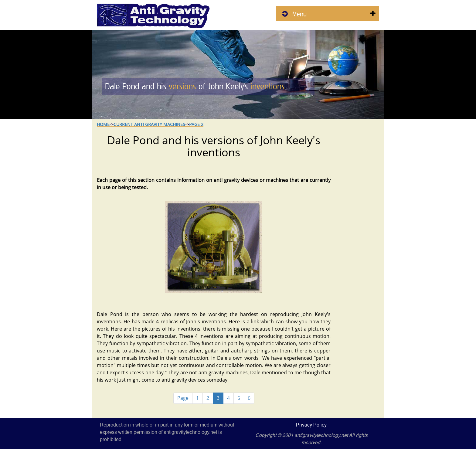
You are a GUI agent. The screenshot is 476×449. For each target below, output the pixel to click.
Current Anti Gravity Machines (149, 124)
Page (183, 398)
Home (103, 124)
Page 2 (196, 124)
